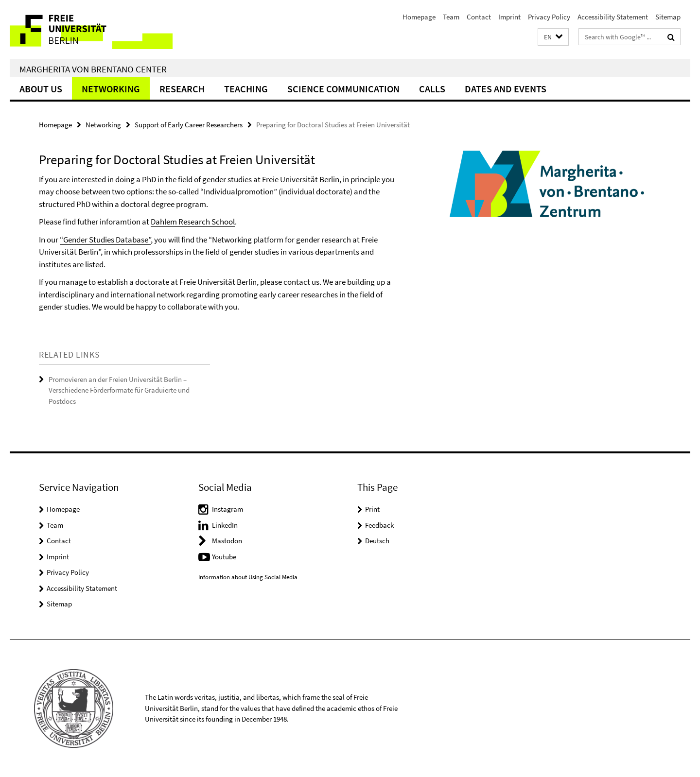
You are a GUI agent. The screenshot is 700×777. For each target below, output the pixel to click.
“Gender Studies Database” (105, 240)
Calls (432, 89)
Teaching (246, 89)
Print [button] (372, 509)
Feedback (379, 525)
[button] (553, 37)
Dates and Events (506, 89)
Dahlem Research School (193, 222)
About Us (41, 89)
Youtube (224, 557)
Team (451, 17)
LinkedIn (225, 525)
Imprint (509, 17)
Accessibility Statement (613, 17)
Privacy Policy (549, 17)
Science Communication (343, 89)
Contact (479, 17)
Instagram (227, 509)
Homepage (419, 17)
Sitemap (668, 17)
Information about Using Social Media (248, 577)
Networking (111, 89)
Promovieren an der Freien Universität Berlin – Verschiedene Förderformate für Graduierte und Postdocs (119, 390)
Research (182, 89)
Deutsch (377, 541)
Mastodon (227, 541)
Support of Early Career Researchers (189, 125)
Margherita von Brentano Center (93, 69)
